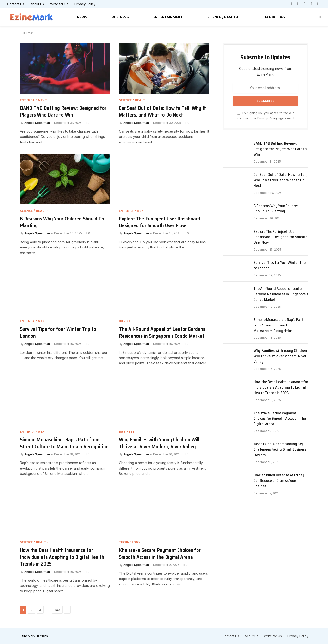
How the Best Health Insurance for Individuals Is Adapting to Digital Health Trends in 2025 (62, 557)
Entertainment (168, 17)
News (82, 17)
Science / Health (223, 17)
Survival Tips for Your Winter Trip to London (58, 333)
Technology (274, 17)
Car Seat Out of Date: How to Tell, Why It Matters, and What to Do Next (162, 112)
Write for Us (59, 4)
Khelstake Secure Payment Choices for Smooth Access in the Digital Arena (160, 554)
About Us (37, 4)
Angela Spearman (37, 123)
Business (120, 17)
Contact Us (16, 4)
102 (57, 610)
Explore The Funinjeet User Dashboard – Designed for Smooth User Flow (161, 222)
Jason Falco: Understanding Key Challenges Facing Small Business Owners (280, 450)
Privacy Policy (85, 4)
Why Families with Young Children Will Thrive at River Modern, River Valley (159, 443)
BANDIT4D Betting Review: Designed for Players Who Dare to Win (63, 112)
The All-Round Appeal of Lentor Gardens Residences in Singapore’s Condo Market (162, 333)
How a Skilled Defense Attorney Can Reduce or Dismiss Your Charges (279, 481)
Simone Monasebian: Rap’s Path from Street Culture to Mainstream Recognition (64, 443)
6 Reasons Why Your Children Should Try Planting (63, 222)
